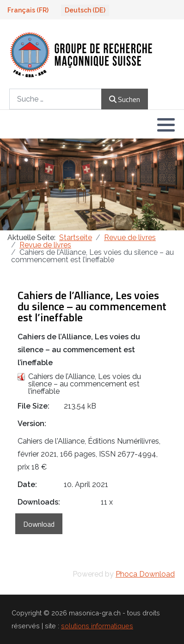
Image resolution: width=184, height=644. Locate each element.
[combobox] (55, 99)
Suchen (125, 99)
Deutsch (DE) (85, 10)
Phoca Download (145, 574)
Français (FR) (28, 10)
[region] (92, 184)
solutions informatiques (97, 626)
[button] (166, 125)
